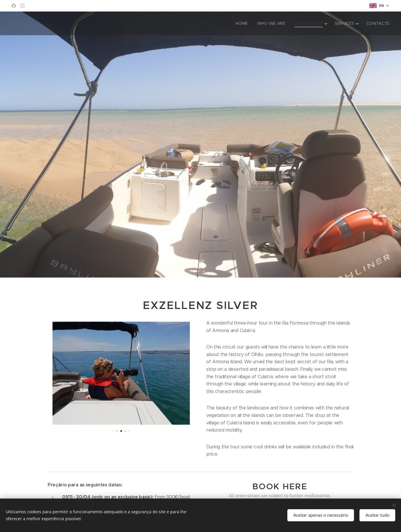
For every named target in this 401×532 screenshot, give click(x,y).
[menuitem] (240, 23)
